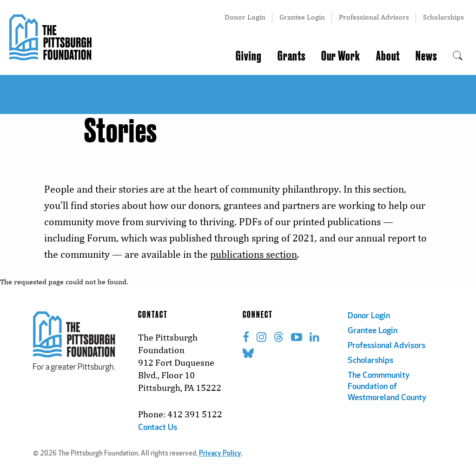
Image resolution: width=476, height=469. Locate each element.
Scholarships (443, 17)
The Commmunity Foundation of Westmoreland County (387, 387)
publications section (254, 254)
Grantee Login (302, 17)
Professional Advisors (374, 17)
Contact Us (158, 428)
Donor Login (245, 17)
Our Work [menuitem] (341, 56)
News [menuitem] (426, 56)
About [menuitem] (388, 56)
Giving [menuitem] (249, 56)
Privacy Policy (220, 454)
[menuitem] (458, 56)
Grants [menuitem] (291, 56)
